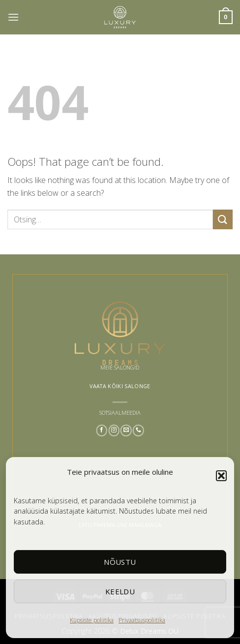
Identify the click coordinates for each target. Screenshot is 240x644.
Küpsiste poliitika (92, 620)
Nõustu (120, 562)
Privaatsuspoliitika (142, 620)
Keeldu (120, 591)
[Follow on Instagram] (114, 430)
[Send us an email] (126, 430)
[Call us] (138, 430)
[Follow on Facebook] (102, 430)
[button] (221, 476)
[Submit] (223, 219)
